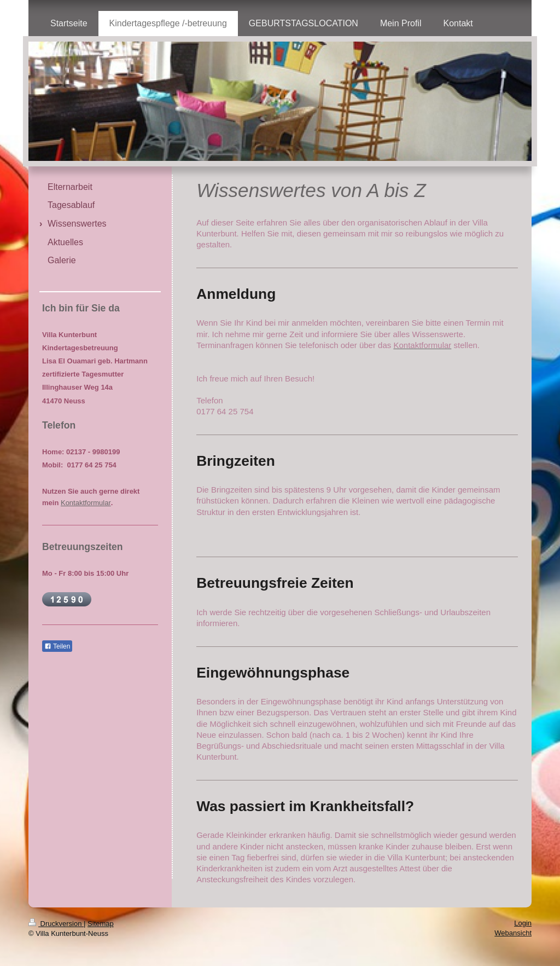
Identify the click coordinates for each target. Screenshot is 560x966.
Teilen (57, 646)
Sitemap (101, 924)
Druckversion (56, 924)
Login (523, 923)
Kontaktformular (86, 503)
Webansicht (513, 933)
